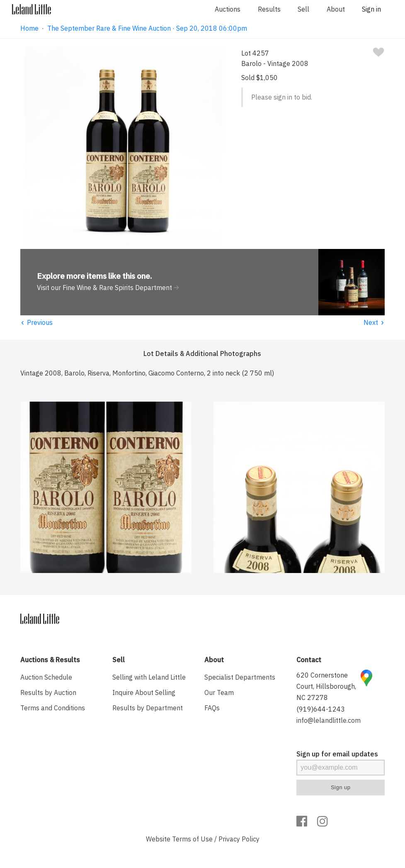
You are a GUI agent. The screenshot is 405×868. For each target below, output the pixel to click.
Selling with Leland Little (149, 677)
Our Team (219, 692)
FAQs (212, 708)
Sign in (371, 9)
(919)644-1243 (321, 709)
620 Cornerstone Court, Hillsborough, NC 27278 (326, 686)
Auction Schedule (46, 677)
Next (374, 322)
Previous (36, 322)
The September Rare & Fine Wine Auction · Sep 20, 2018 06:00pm (147, 28)
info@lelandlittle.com (329, 720)
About (336, 9)
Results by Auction (48, 692)
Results (269, 9)
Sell (303, 9)
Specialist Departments (240, 677)
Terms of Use (192, 839)
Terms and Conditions (53, 708)
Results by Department (148, 708)
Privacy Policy (239, 839)
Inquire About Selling (144, 692)
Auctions (228, 9)
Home (29, 28)
